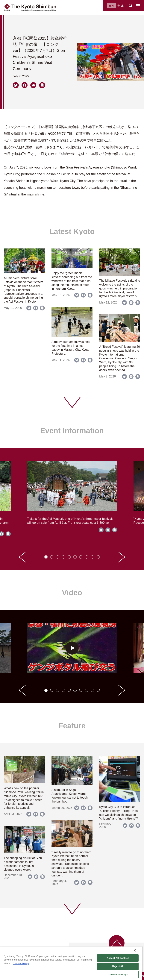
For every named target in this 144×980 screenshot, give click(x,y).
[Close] (135, 950)
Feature (72, 726)
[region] (71, 963)
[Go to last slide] (22, 557)
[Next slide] (122, 557)
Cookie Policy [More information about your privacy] (21, 963)
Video (72, 593)
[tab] (46, 557)
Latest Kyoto (72, 231)
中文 (121, 6)
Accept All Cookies (118, 958)
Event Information (72, 431)
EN (112, 6)
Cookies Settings (118, 974)
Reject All (118, 966)
